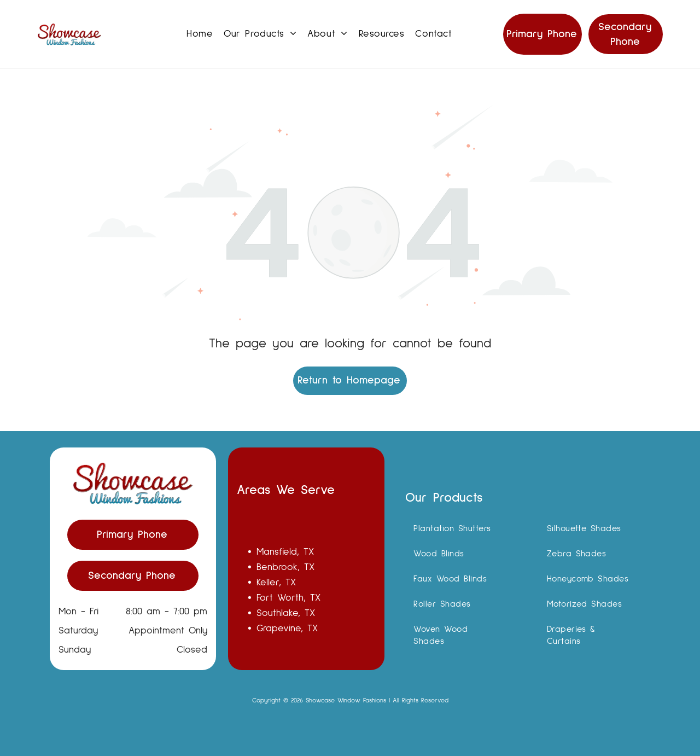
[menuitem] (200, 34)
